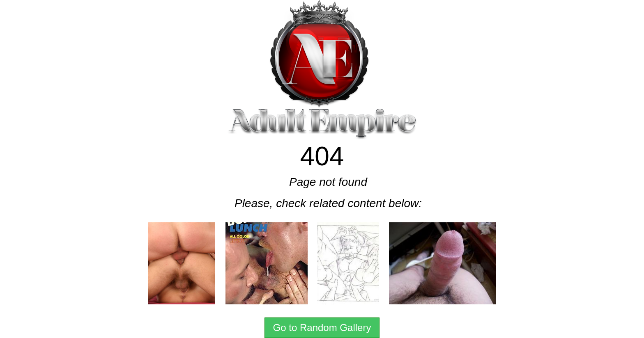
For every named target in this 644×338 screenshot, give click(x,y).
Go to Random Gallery (322, 328)
